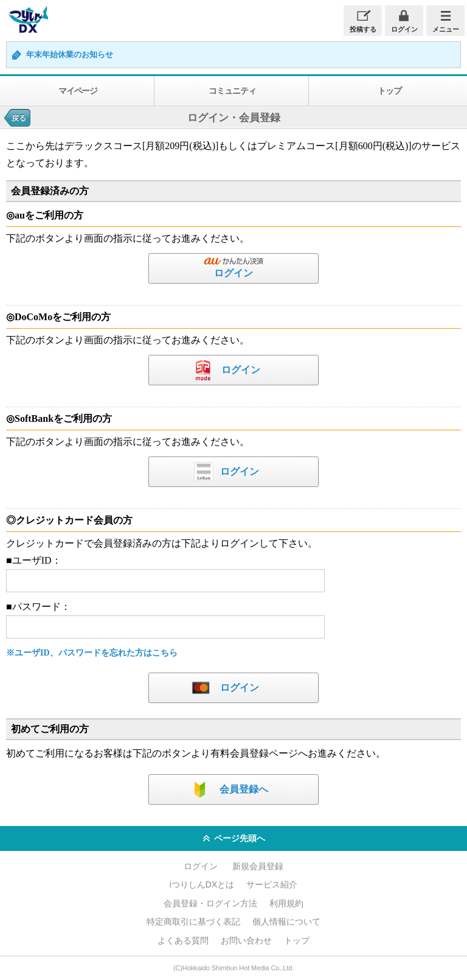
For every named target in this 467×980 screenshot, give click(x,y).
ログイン (404, 29)
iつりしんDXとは (202, 884)
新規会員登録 (258, 866)
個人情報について (286, 922)
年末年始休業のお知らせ (70, 55)
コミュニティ (232, 91)
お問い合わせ (246, 940)
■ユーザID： (34, 560)
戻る (19, 118)
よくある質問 (183, 940)
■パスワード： (38, 607)
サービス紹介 (272, 884)
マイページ (78, 91)
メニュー (446, 29)
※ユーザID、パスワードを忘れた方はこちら (92, 653)
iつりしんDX (27, 20)
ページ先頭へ (234, 839)
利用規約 (286, 903)
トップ (297, 940)
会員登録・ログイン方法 (210, 903)
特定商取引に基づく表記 (193, 922)
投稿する (363, 29)
